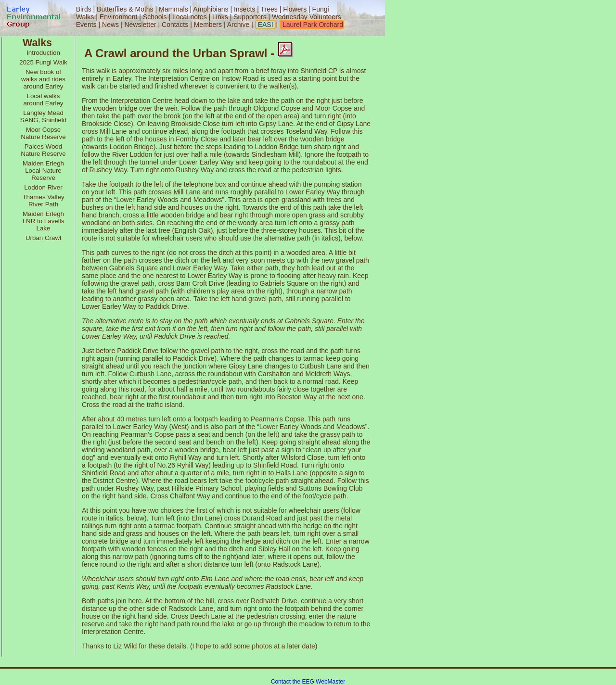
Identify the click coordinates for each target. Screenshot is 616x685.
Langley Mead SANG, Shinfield (43, 116)
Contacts (175, 25)
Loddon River (43, 187)
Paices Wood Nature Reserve (43, 150)
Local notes (190, 17)
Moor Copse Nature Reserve (43, 133)
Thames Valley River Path (43, 201)
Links (220, 17)
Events (86, 25)
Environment (119, 17)
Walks (85, 17)
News (110, 25)
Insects (244, 9)
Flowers (295, 9)
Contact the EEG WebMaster (308, 682)
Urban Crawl (43, 238)
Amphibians (211, 9)
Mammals (173, 9)
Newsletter (140, 25)
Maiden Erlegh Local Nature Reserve (43, 171)
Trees (269, 9)
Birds (84, 9)
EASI (265, 25)
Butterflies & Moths (125, 9)
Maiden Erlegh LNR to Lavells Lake (44, 221)
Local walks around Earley (44, 100)
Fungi (321, 9)
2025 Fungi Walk (43, 62)
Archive (239, 25)
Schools (155, 17)
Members (209, 25)
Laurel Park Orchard (312, 25)
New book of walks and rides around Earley (43, 79)
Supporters (250, 17)
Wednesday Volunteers (307, 17)
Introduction (43, 53)
